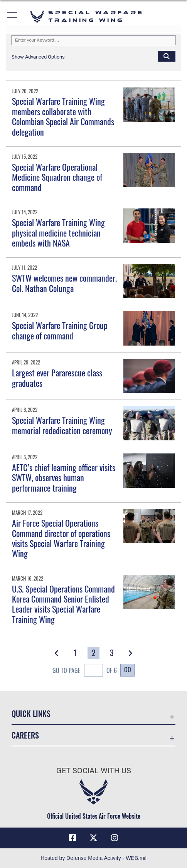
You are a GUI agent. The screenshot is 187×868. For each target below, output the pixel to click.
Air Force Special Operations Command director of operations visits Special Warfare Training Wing (61, 538)
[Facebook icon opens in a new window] (72, 838)
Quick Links (31, 714)
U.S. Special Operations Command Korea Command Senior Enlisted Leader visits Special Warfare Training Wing (63, 604)
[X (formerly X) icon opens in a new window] (94, 838)
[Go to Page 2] (93, 653)
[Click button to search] (167, 56)
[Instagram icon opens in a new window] (115, 838)
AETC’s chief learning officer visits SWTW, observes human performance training (64, 478)
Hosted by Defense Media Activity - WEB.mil (93, 858)
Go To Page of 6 (85, 671)
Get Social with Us (94, 771)
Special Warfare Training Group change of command (60, 330)
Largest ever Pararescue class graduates (57, 378)
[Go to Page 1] (75, 653)
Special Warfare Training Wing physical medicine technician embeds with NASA (58, 233)
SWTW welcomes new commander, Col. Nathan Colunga (64, 283)
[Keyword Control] (93, 40)
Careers (25, 735)
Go (128, 669)
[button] (13, 16)
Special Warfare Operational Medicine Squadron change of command (57, 177)
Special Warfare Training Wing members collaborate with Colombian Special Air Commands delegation (63, 116)
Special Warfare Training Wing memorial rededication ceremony (62, 425)
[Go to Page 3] (112, 653)
